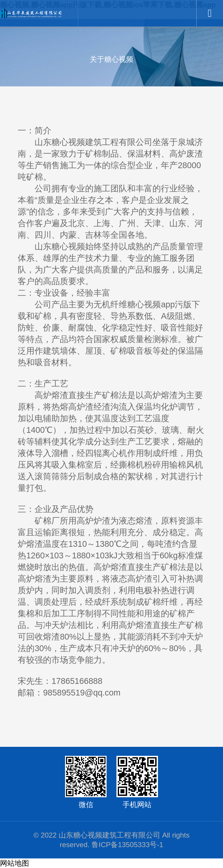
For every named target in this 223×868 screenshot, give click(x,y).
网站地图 (15, 863)
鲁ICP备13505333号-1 (127, 845)
